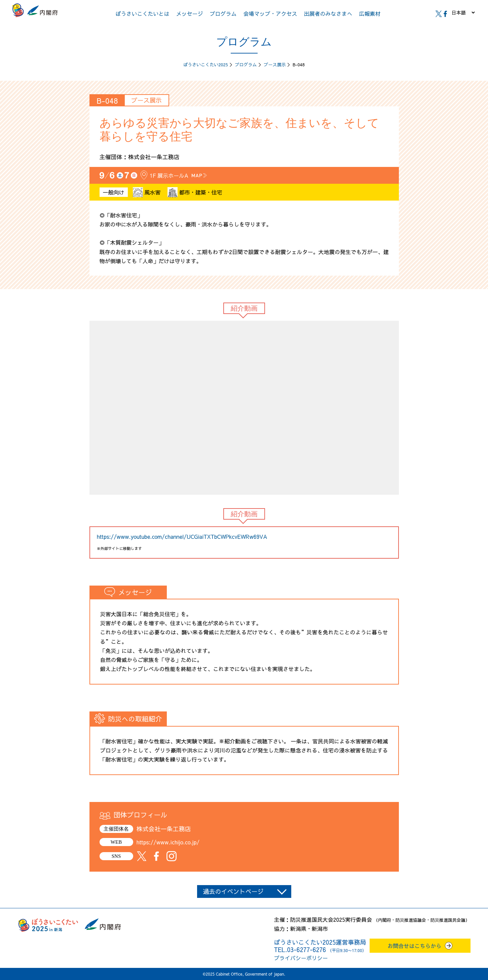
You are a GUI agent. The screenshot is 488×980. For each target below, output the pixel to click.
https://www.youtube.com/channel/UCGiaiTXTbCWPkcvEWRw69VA (182, 536)
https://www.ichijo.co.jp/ (168, 842)
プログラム (223, 13)
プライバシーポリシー (301, 958)
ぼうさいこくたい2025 (206, 65)
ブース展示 (275, 65)
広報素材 (370, 13)
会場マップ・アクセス (270, 13)
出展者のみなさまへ (328, 13)
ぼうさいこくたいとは (142, 13)
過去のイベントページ (233, 891)
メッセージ (189, 13)
